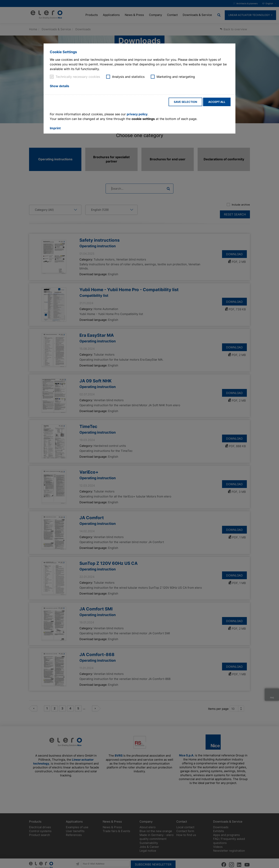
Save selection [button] (185, 102)
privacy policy (137, 114)
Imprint (55, 128)
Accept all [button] (217, 102)
